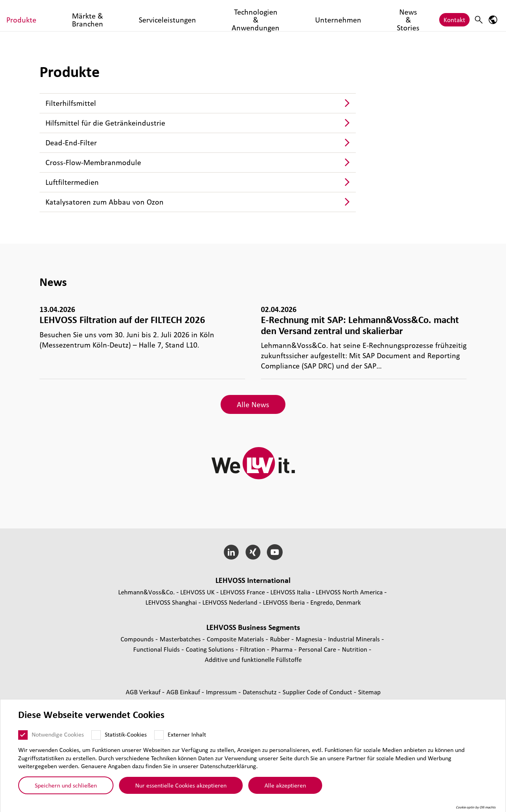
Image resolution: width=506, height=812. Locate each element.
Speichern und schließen (66, 785)
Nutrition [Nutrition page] (355, 649)
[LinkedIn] (231, 552)
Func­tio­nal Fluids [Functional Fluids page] (157, 649)
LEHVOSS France (243, 592)
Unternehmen (357, 16)
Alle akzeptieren (285, 785)
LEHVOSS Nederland (230, 602)
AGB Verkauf (144, 692)
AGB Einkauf (184, 692)
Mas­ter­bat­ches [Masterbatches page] (181, 639)
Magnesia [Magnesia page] (310, 639)
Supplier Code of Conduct (318, 692)
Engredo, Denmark (336, 602)
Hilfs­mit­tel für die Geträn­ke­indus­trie (105, 123)
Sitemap (369, 692)
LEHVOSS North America (349, 592)
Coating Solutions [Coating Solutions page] (211, 649)
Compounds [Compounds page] (138, 639)
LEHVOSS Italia (290, 592)
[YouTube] (275, 552)
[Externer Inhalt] (159, 735)
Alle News (253, 404)
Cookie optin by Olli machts (476, 807)
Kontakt (454, 16)
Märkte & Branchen (154, 16)
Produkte (106, 16)
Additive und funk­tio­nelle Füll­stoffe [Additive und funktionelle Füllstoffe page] (253, 659)
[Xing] (253, 552)
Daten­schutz (261, 692)
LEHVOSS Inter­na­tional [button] (253, 580)
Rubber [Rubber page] (281, 639)
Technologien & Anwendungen (288, 16)
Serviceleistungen (214, 16)
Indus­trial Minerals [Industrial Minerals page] (355, 639)
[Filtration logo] (42, 16)
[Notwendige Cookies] (23, 735)
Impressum (222, 692)
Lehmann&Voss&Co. (146, 592)
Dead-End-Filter (71, 143)
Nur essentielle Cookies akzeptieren (181, 785)
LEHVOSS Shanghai (171, 602)
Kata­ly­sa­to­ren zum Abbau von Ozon (105, 202)
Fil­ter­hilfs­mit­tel (71, 103)
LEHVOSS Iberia (284, 602)
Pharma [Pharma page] (283, 649)
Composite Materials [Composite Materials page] (236, 639)
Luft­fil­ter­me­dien (72, 182)
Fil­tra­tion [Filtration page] (253, 649)
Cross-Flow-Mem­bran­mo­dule (93, 162)
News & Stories (406, 16)
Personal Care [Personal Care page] (318, 649)
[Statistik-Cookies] (96, 735)
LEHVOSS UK (197, 592)
